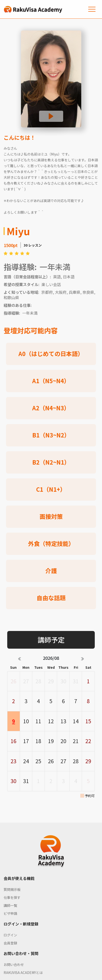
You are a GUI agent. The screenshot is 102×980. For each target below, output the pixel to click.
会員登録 (10, 943)
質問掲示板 (12, 889)
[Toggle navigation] (92, 9)
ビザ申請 (10, 913)
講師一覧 (10, 905)
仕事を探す (12, 897)
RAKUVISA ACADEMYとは (23, 972)
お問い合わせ (14, 964)
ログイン (10, 935)
